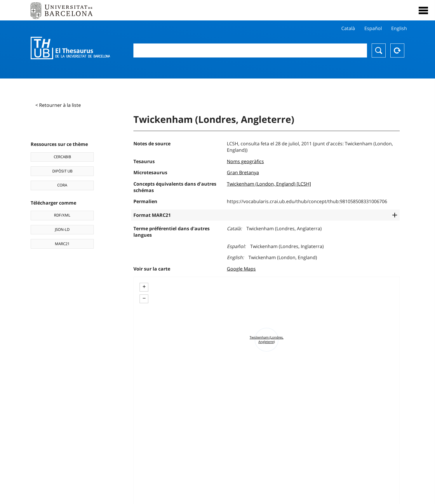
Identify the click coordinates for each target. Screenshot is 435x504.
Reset (397, 50)
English (399, 28)
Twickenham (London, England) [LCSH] (269, 184)
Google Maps (241, 269)
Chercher (379, 50)
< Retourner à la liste (58, 105)
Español (373, 28)
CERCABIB (62, 157)
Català (348, 28)
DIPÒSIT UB (62, 171)
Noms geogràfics (245, 161)
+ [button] (144, 287)
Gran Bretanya (243, 172)
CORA (62, 185)
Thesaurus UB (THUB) (70, 48)
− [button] (144, 298)
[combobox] (250, 50)
